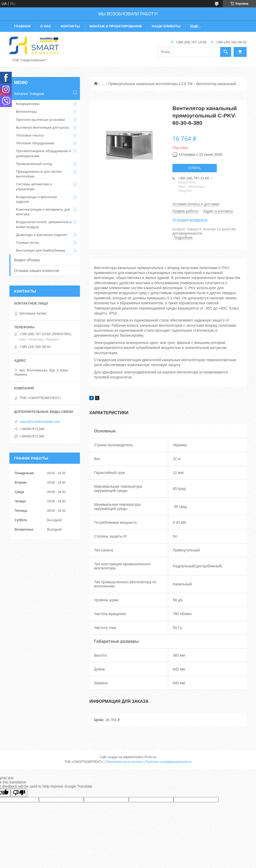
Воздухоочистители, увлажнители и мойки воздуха (44, 224)
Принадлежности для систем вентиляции (39, 174)
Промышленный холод (34, 164)
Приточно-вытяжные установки (40, 120)
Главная (22, 26)
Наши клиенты (166, 26)
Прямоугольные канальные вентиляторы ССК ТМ (150, 84)
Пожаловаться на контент (124, 762)
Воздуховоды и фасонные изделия (36, 199)
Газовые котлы (28, 243)
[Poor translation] (19, 793)
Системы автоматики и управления (34, 186)
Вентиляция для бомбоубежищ (40, 250)
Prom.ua (150, 757)
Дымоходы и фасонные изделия (41, 235)
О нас (46, 26)
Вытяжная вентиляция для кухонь (43, 127)
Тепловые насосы (30, 135)
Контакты (70, 26)
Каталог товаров (29, 94)
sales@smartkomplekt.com (40, 422)
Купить (194, 168)
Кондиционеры (28, 104)
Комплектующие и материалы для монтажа (43, 212)
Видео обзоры (27, 260)
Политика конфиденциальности (168, 762)
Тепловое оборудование (35, 143)
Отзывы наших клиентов (36, 270)
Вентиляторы (27, 112)
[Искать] (226, 52)
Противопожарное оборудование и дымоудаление (43, 153)
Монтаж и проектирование (116, 26)
